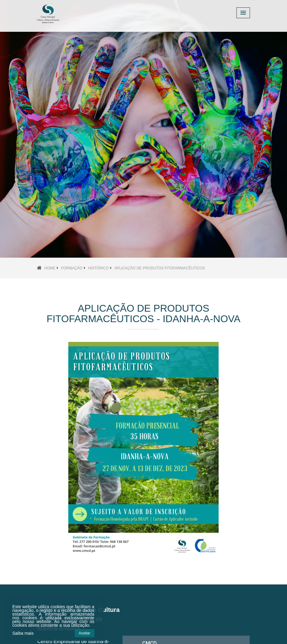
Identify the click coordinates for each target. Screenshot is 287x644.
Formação (72, 268)
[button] (22, 129)
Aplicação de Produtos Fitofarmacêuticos (160, 268)
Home (50, 268)
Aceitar (84, 633)
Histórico (98, 268)
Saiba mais (23, 633)
